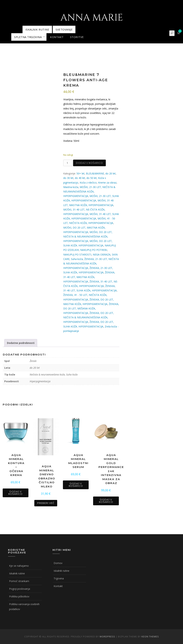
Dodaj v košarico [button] (15, 493)
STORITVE (77, 37)
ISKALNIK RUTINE (37, 29)
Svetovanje (64, 29)
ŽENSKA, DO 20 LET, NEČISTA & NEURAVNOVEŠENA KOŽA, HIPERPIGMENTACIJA (89, 317)
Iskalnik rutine (17, 573)
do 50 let (92, 178)
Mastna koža (71, 187)
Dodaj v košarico (89, 163)
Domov (58, 563)
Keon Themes (150, 637)
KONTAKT (57, 37)
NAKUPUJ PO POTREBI (94, 250)
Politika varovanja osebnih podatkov (24, 607)
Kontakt (58, 586)
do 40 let (80, 178)
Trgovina (59, 578)
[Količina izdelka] (68, 163)
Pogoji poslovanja (20, 589)
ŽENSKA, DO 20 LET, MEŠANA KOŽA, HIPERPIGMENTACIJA (91, 308)
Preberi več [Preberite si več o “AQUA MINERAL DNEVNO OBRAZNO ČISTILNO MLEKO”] (46, 503)
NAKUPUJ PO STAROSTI (77, 255)
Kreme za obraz (107, 183)
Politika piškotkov (19, 596)
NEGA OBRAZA (102, 255)
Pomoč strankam (19, 581)
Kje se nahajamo (19, 566)
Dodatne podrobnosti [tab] (21, 343)
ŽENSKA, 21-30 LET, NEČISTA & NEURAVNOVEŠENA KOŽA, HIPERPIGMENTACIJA (91, 263)
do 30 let (68, 178)
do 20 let (111, 173)
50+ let (81, 173)
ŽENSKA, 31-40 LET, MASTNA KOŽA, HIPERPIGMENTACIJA (89, 277)
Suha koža (77, 259)
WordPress (107, 637)
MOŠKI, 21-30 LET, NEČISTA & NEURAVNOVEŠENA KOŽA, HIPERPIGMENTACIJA (89, 191)
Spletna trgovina (28, 37)
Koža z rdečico (88, 183)
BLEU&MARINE (95, 173)
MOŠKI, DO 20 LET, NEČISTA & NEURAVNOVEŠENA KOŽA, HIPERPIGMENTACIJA (88, 236)
